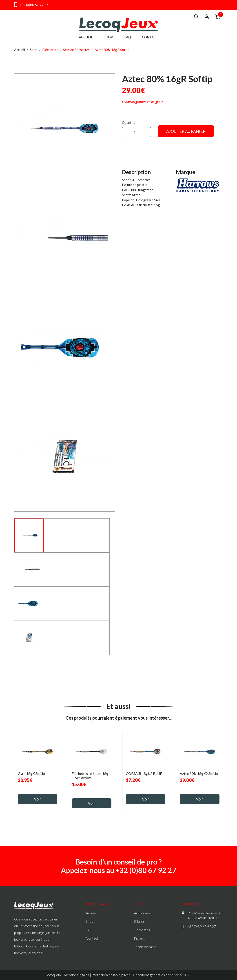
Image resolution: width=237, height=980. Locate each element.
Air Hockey (142, 913)
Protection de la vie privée (111, 975)
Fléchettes (50, 50)
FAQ (128, 37)
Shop (108, 37)
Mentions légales (77, 975)
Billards (139, 921)
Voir (38, 799)
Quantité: (129, 122)
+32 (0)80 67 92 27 (31, 5)
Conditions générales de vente (156, 975)
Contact (150, 37)
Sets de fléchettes (76, 50)
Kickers (139, 938)
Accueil (86, 37)
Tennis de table (145, 947)
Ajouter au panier (186, 131)
